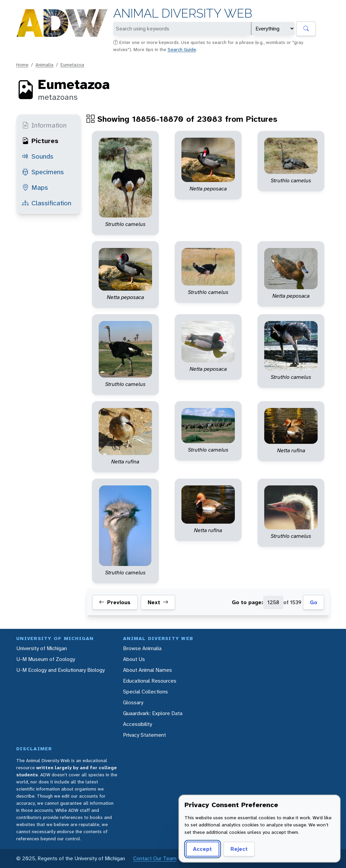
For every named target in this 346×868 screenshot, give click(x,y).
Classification (47, 203)
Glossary (133, 702)
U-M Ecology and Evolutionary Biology (60, 670)
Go (314, 602)
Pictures (40, 141)
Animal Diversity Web (183, 13)
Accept (202, 849)
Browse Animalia (142, 648)
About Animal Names (147, 670)
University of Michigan (42, 648)
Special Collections (145, 692)
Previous (115, 602)
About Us (134, 659)
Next (158, 602)
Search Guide (182, 49)
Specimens (43, 172)
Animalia (44, 65)
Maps (35, 187)
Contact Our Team (155, 858)
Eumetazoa (72, 65)
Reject (239, 849)
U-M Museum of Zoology (46, 659)
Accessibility (138, 724)
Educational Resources (150, 681)
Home (22, 65)
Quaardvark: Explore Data (153, 713)
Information (44, 125)
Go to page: (248, 602)
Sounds (38, 156)
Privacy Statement (144, 735)
